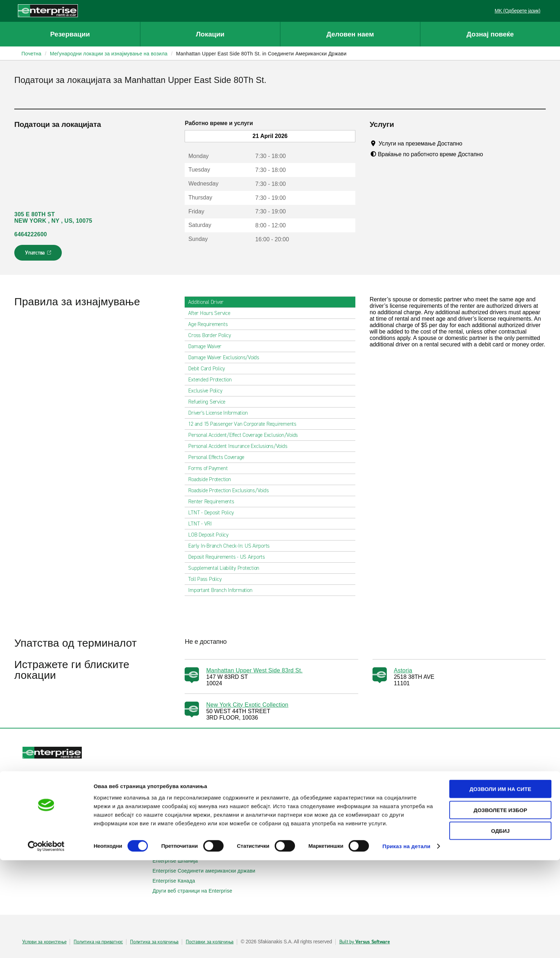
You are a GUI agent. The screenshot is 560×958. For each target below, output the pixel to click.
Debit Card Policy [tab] (209, 369)
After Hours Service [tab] (212, 313)
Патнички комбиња (179, 804)
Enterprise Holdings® (311, 841)
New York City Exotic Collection (247, 705)
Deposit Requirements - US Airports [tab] (229, 557)
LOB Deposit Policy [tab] (211, 535)
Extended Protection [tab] (213, 380)
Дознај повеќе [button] (490, 34)
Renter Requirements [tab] (214, 502)
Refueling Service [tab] (210, 402)
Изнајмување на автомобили (61, 784)
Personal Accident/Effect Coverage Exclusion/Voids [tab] (246, 435)
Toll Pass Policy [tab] (208, 579)
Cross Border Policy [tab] (212, 335)
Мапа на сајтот (305, 804)
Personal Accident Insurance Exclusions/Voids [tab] (241, 446)
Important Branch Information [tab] (223, 590)
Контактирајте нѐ (307, 794)
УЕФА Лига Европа (440, 811)
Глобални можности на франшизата (330, 851)
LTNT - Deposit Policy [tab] (214, 513)
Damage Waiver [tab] (208, 346)
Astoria (403, 670)
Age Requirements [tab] (211, 324)
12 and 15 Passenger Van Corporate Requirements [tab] (245, 424)
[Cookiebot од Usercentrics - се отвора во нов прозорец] (46, 944)
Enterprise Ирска (176, 831)
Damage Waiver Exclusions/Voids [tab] (227, 357)
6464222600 (31, 234)
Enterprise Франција (180, 851)
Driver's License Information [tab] (221, 413)
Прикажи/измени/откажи (55, 794)
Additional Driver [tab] (209, 302)
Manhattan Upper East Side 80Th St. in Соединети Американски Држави (261, 54)
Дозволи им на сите (500, 887)
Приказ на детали (407, 944)
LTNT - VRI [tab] (203, 524)
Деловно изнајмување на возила (456, 784)
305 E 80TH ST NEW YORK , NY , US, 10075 (53, 218)
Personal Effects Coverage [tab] (219, 457)
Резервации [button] (70, 34)
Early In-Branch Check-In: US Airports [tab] (232, 546)
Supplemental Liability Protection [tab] (227, 568)
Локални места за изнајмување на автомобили (82, 821)
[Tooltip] (469, 143)
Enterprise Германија (181, 841)
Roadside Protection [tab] (212, 479)
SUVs (163, 794)
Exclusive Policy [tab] (208, 391)
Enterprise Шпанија (179, 861)
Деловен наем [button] (350, 34)
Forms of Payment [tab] (211, 468)
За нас (295, 831)
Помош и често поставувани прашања (333, 784)
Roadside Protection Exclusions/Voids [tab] (231, 490)
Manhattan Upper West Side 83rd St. (254, 670)
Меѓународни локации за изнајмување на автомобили (84, 834)
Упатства (39, 255)
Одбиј (500, 929)
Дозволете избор (500, 908)
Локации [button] (210, 34)
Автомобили (171, 784)
